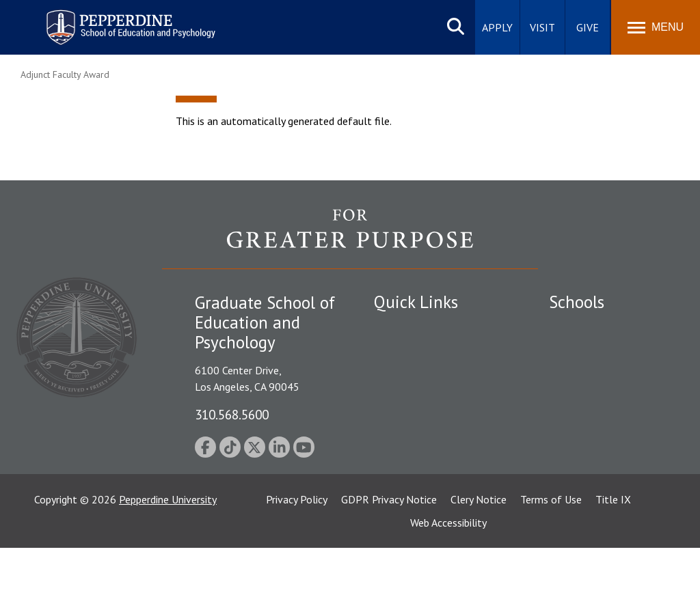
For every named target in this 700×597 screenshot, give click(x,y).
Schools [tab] (577, 302)
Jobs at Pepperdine (417, 399)
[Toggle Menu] (656, 27)
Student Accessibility (421, 352)
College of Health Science (609, 475)
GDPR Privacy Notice (389, 549)
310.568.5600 (232, 414)
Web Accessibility (448, 572)
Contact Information (422, 423)
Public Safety (404, 328)
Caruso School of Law (600, 352)
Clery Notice (479, 549)
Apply (497, 27)
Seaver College (583, 328)
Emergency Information (428, 375)
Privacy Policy (297, 549)
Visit (542, 27)
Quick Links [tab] (416, 302)
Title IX (613, 549)
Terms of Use (551, 549)
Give (588, 27)
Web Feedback (406, 494)
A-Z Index (396, 447)
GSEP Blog (399, 471)
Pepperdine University (168, 549)
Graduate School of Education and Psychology (609, 420)
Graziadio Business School (608, 375)
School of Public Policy (602, 452)
